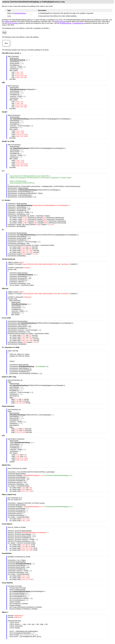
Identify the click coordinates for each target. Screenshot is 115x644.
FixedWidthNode (78, 23)
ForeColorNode (13, 23)
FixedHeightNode (65, 23)
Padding (7, 21)
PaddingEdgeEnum (20, 13)
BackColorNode (60, 21)
